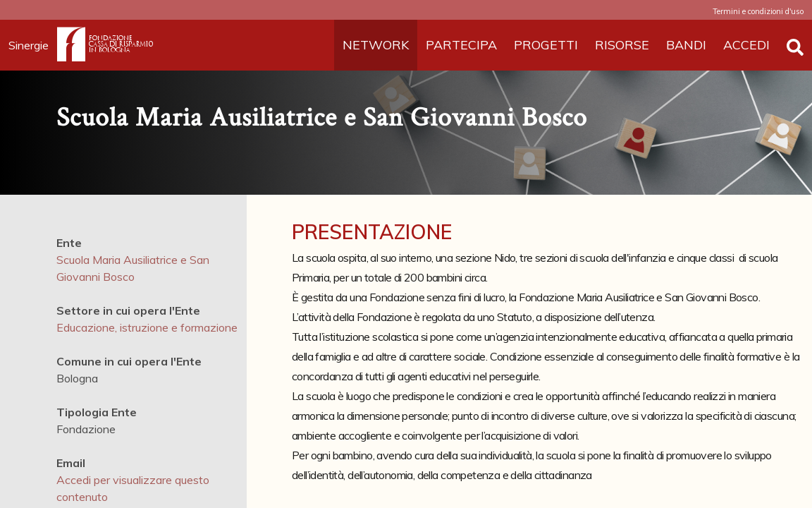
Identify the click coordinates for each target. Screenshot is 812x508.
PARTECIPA (461, 45)
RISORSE (622, 45)
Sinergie (33, 45)
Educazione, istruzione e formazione (147, 327)
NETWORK (376, 45)
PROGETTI (546, 45)
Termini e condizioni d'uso (758, 11)
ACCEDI (746, 45)
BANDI (686, 45)
